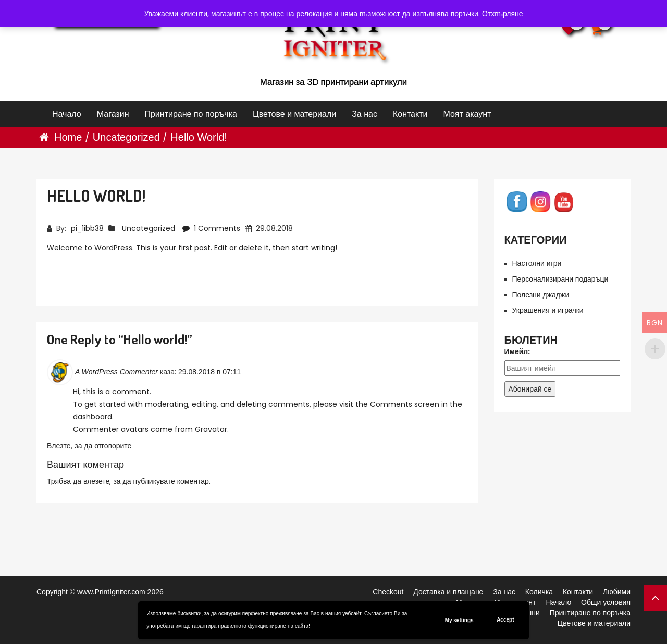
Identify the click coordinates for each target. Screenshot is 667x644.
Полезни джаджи (541, 295)
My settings (459, 620)
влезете (96, 481)
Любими (617, 592)
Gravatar (211, 429)
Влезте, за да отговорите (89, 446)
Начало (67, 114)
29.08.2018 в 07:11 (209, 372)
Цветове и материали (294, 114)
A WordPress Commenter (116, 372)
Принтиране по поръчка (190, 114)
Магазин (113, 114)
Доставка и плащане (448, 592)
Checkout (388, 592)
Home (68, 137)
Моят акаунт (467, 114)
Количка (539, 592)
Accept (505, 620)
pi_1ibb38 (87, 228)
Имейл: (517, 351)
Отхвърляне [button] (503, 14)
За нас (365, 114)
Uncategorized (126, 137)
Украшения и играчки (548, 310)
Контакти (410, 114)
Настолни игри (537, 263)
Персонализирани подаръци (560, 279)
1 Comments (212, 228)
